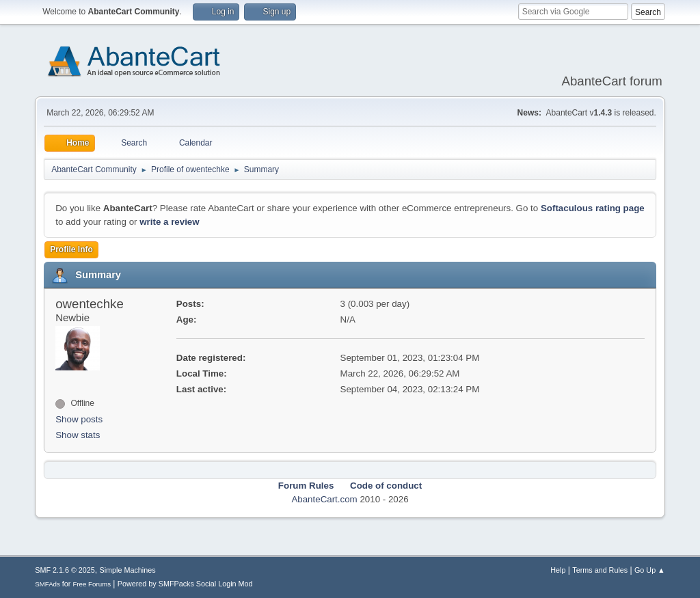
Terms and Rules (600, 570)
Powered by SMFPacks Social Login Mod (185, 584)
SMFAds (48, 584)
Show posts (79, 419)
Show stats (78, 435)
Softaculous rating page (593, 208)
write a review (169, 222)
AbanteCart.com (324, 499)
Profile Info (71, 249)
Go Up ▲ (650, 570)
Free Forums (92, 584)
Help (558, 570)
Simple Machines (128, 570)
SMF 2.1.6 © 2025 (65, 570)
